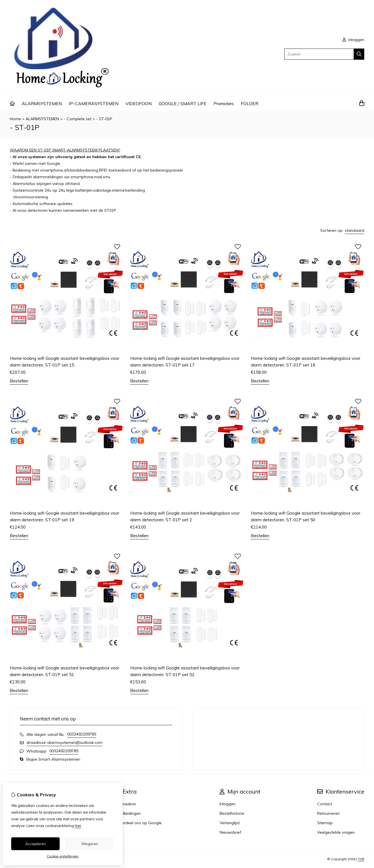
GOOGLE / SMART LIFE (183, 103)
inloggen (353, 40)
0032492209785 (82, 734)
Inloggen (228, 804)
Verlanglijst (230, 823)
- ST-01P (104, 119)
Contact (325, 804)
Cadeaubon (125, 804)
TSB (361, 859)
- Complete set (78, 119)
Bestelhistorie (232, 813)
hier (78, 826)
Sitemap (325, 823)
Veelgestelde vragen (336, 832)
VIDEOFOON (139, 103)
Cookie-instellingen (63, 856)
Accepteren (36, 844)
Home (15, 119)
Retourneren (328, 813)
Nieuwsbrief (230, 832)
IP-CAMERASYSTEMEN (94, 103)
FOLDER (250, 103)
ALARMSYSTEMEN (42, 103)
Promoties (224, 103)
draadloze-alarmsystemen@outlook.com (65, 742)
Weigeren (90, 844)
